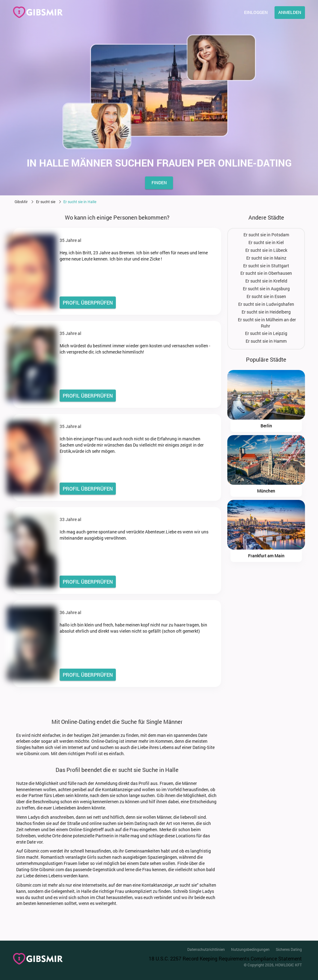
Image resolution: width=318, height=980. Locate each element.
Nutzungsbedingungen (250, 949)
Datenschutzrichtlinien (206, 949)
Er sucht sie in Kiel (266, 242)
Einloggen (256, 12)
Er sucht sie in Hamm (266, 341)
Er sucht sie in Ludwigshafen (266, 304)
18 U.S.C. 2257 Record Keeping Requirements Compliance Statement (225, 958)
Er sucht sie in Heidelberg (266, 312)
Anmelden (290, 12)
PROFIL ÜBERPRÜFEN (88, 303)
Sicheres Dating (289, 949)
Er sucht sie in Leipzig (266, 333)
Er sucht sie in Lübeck (266, 250)
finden (159, 183)
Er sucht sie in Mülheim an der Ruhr (267, 323)
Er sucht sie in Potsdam (266, 235)
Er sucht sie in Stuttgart (266, 266)
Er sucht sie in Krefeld (266, 281)
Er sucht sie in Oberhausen (266, 273)
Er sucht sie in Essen (266, 296)
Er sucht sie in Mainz (266, 258)
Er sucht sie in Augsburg (266, 289)
